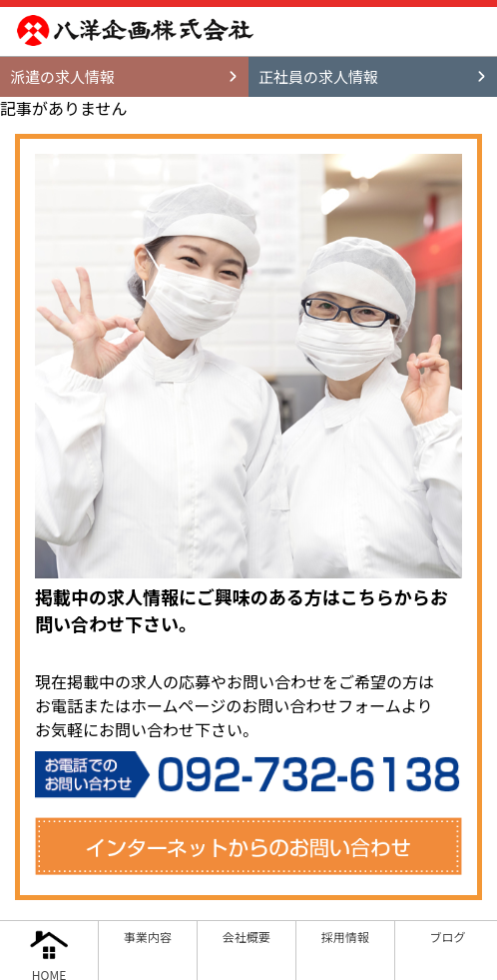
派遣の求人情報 (62, 76)
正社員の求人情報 (318, 76)
